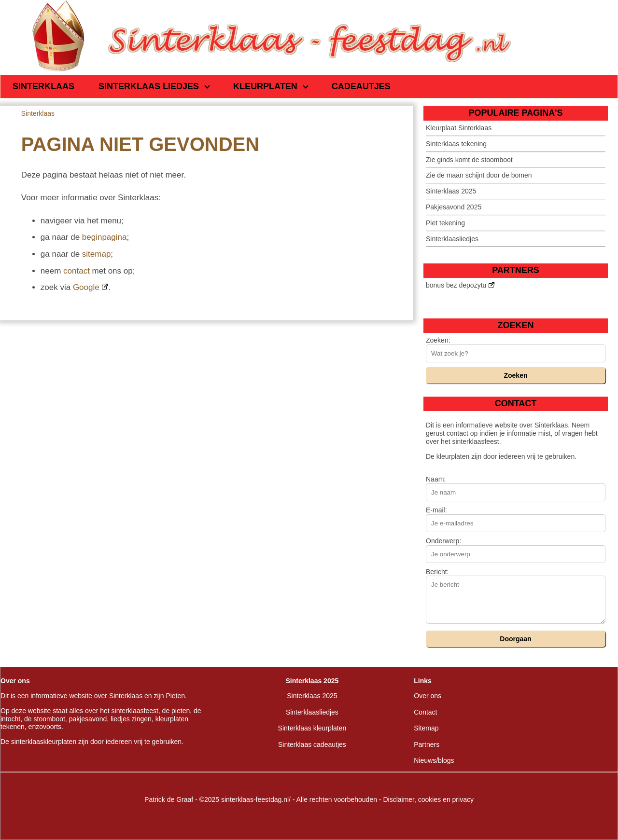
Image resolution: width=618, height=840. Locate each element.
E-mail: (436, 510)
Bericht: (437, 572)
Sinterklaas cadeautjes (312, 744)
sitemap (97, 254)
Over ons (428, 696)
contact (77, 271)
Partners (427, 744)
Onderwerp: (443, 541)
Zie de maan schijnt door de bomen (479, 175)
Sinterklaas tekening (456, 144)
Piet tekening (445, 223)
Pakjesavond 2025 (454, 207)
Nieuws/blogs (434, 760)
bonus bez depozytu (456, 285)
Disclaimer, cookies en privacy (428, 799)
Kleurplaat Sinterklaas (459, 128)
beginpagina (105, 237)
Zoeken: (438, 340)
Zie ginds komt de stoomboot (469, 160)
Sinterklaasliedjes (452, 239)
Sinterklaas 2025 (451, 191)
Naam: (436, 479)
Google (86, 287)
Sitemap (426, 728)
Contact (425, 712)
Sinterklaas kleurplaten (312, 728)
